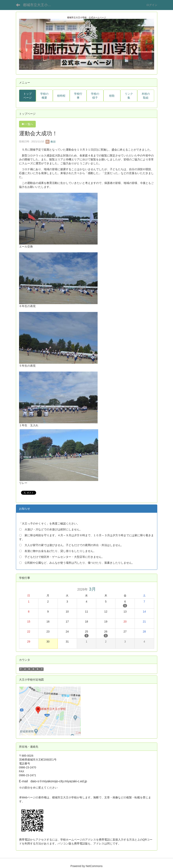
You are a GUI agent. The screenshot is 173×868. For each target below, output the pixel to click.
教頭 (51, 142)
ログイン (152, 5)
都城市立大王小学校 (39, 5)
